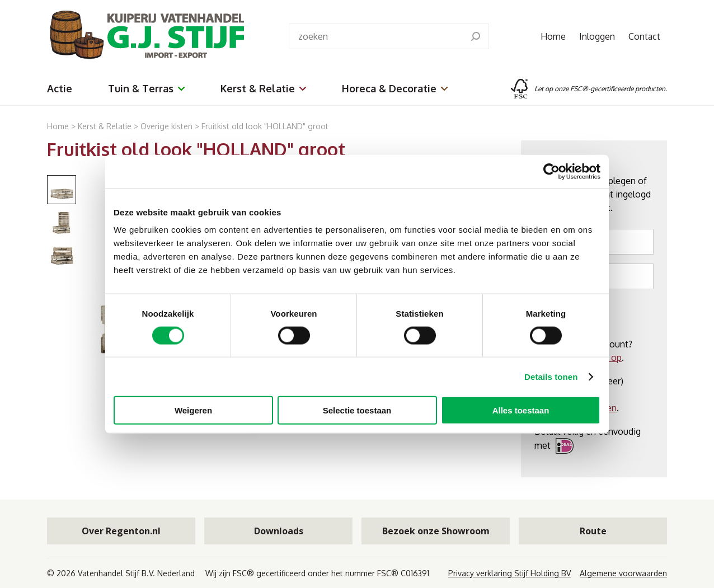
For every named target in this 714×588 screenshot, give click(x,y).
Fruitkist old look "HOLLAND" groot (265, 126)
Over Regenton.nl (121, 531)
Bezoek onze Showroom (436, 531)
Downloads (279, 531)
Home (553, 36)
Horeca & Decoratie (395, 88)
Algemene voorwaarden (623, 573)
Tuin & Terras (146, 88)
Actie (60, 88)
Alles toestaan (521, 410)
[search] (476, 36)
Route (593, 531)
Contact (644, 36)
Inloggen (597, 36)
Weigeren (193, 410)
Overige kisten (168, 126)
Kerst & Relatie (263, 88)
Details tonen (551, 376)
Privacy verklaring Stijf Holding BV (509, 573)
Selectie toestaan (357, 410)
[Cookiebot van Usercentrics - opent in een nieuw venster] (551, 171)
